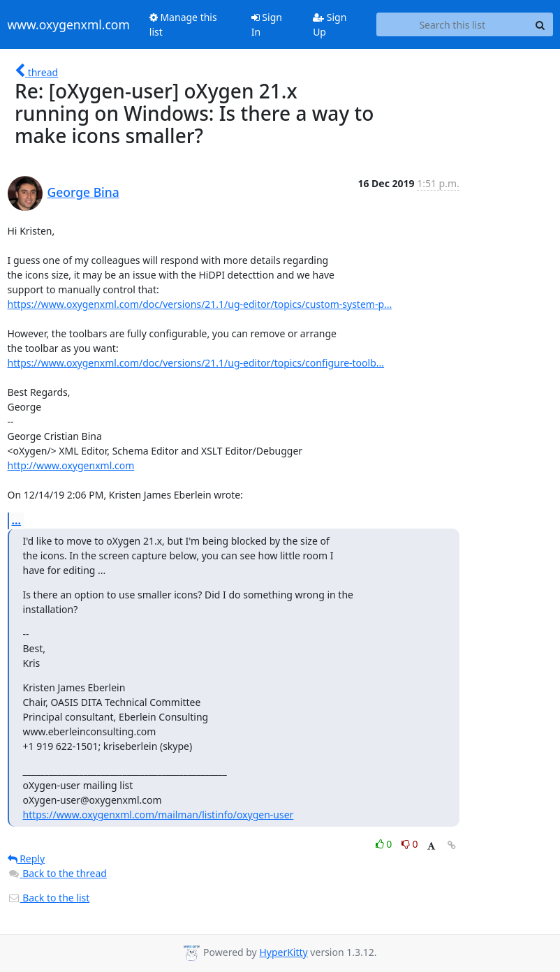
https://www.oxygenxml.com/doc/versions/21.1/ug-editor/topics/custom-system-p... (200, 304)
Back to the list (49, 898)
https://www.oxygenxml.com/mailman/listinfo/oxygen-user (159, 815)
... (17, 520)
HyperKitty (283, 952)
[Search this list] (452, 24)
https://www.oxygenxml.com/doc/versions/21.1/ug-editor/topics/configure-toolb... (196, 363)
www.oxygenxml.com (69, 24)
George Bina (83, 192)
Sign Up (330, 24)
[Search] (540, 24)
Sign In (267, 24)
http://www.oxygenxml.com (71, 465)
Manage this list (183, 24)
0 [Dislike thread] (410, 844)
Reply (27, 859)
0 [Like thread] (385, 844)
